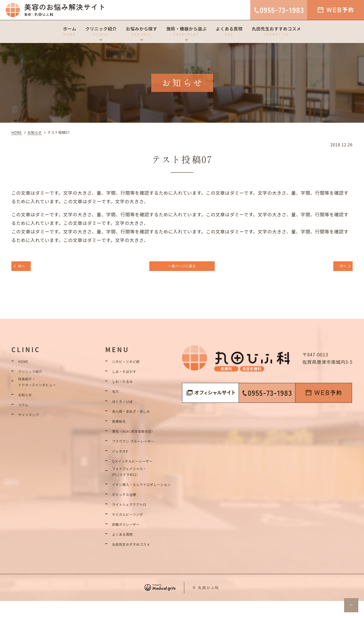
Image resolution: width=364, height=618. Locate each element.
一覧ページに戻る (182, 268)
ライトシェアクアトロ (136, 520)
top (351, 605)
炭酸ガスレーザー (131, 540)
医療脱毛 (122, 425)
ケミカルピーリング (134, 530)
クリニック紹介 (35, 375)
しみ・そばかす (129, 375)
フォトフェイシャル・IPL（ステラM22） (136, 478)
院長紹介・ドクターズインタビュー (44, 389)
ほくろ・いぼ (126, 405)
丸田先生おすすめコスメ (138, 560)
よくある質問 (126, 550)
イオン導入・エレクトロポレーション (145, 496)
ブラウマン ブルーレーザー (141, 445)
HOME (25, 365)
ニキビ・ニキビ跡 (131, 365)
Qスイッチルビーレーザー (140, 465)
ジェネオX (123, 455)
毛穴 (117, 395)
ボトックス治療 (129, 510)
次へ (339, 268)
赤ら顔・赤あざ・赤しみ (138, 415)
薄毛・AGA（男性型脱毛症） (141, 435)
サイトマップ (33, 423)
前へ (25, 268)
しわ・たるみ (126, 385)
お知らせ (28, 403)
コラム (25, 413)
